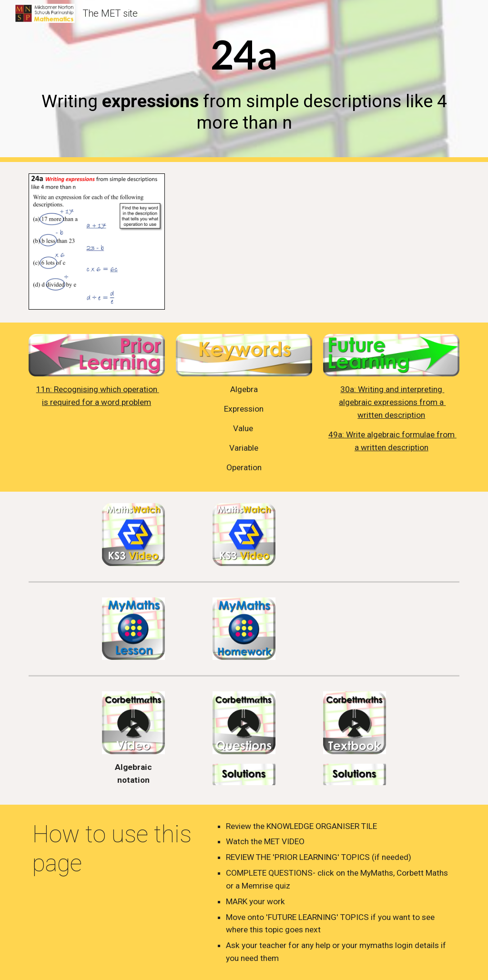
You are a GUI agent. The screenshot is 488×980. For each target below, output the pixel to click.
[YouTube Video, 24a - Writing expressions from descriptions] (336, 242)
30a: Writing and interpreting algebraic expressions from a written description (392, 402)
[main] (244, 81)
